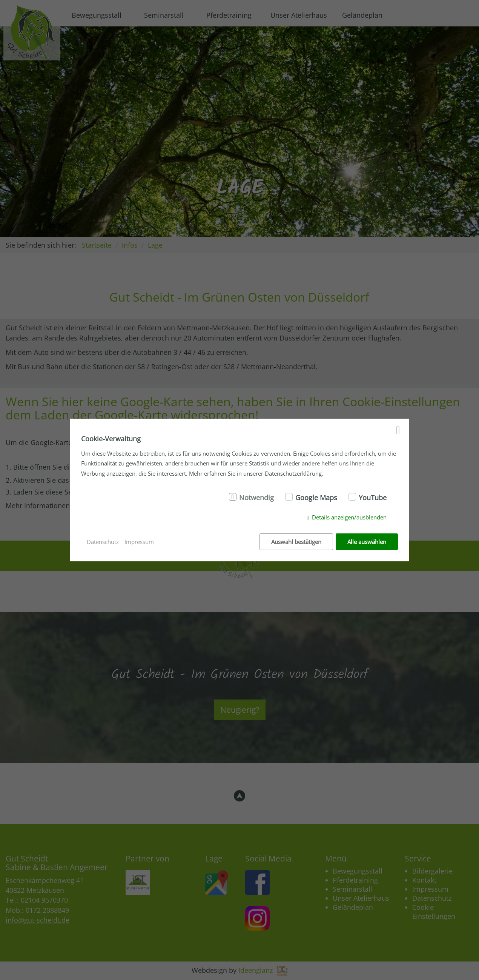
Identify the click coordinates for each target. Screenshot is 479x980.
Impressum (139, 542)
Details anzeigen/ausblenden (349, 517)
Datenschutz (103, 542)
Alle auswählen (367, 542)
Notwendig (256, 498)
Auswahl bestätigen (296, 542)
